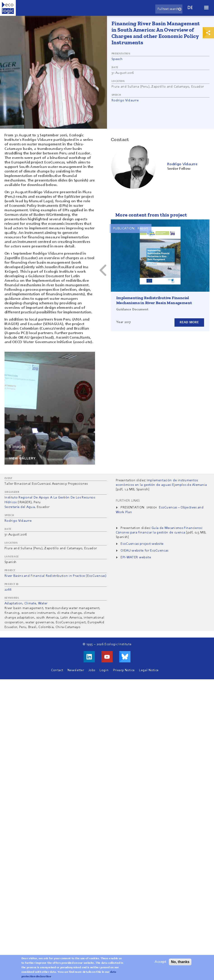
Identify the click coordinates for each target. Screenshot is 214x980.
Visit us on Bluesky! (125, 657)
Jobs (92, 670)
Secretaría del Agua (20, 507)
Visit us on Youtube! (107, 657)
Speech (117, 59)
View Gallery (22, 458)
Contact (57, 670)
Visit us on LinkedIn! (89, 657)
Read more (189, 322)
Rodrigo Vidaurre (125, 100)
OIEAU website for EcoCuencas (144, 551)
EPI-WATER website (136, 557)
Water (43, 603)
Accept (160, 962)
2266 (8, 590)
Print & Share (208, 33)
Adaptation (13, 603)
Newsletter (76, 670)
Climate (30, 603)
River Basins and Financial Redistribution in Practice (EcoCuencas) (55, 576)
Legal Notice (149, 670)
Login (104, 670)
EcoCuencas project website (142, 544)
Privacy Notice (124, 670)
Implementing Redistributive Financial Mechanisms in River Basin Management (154, 300)
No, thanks (180, 962)
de (190, 8)
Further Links (128, 501)
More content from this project (151, 215)
